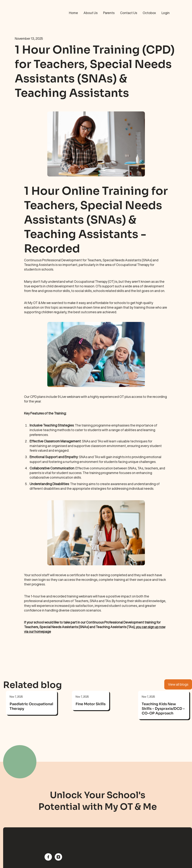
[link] (32, 707)
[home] (23, 13)
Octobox (149, 13)
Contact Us (129, 13)
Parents (109, 13)
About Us (91, 13)
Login (166, 13)
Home (73, 13)
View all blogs (178, 684)
